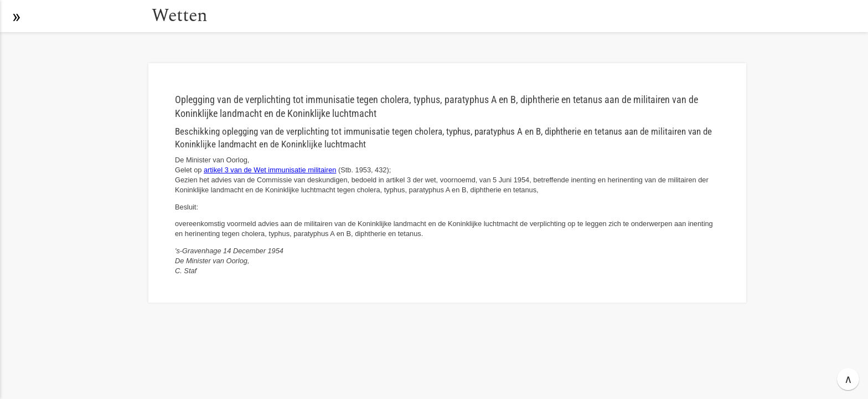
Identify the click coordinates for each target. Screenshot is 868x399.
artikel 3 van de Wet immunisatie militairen (270, 170)
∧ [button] (848, 379)
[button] (16, 16)
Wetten (180, 16)
